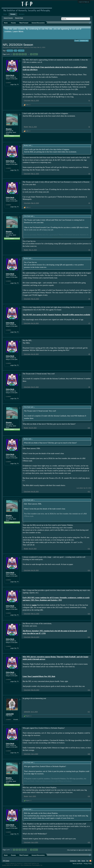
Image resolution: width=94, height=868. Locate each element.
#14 (89, 614)
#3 (89, 174)
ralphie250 (10, 714)
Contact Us (73, 861)
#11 (89, 491)
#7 (89, 323)
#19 (89, 796)
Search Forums (8, 18)
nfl (15, 51)
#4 (89, 203)
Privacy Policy (88, 864)
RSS (90, 861)
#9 (89, 387)
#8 (89, 354)
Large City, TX (14, 84)
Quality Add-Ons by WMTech (22, 865)
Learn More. (18, 31)
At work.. (16, 719)
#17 (89, 712)
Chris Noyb (33, 47)
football (10, 51)
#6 (89, 299)
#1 (89, 100)
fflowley (9, 129)
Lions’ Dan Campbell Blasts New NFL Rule (39, 676)
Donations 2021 (84, 41)
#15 (89, 637)
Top (87, 861)
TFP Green (6, 861)
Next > (35, 54)
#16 (89, 690)
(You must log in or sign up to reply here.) (79, 850)
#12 (89, 549)
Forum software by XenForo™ (22, 864)
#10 (89, 428)
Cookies (77, 40)
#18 (89, 754)
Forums (13, 14)
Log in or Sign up (84, 2)
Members (22, 14)
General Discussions (17, 47)
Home (5, 14)
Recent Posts (19, 18)
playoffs (21, 51)
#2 (89, 127)
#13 (89, 570)
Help (79, 861)
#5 (89, 250)
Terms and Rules (77, 864)
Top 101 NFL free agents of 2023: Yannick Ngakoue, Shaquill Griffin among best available (56, 315)
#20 (89, 842)
